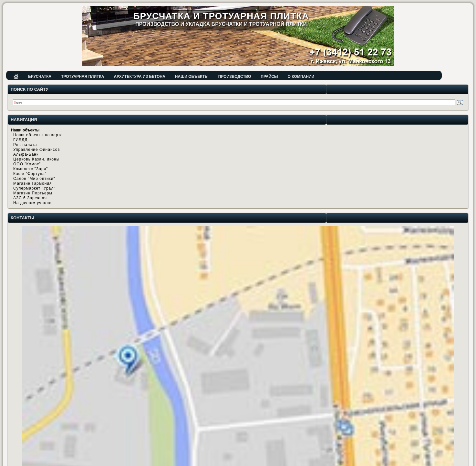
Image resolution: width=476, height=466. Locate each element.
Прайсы (269, 77)
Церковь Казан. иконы (36, 159)
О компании (301, 77)
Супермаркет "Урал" (34, 188)
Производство (235, 77)
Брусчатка (40, 77)
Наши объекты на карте (38, 135)
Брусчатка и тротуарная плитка (221, 16)
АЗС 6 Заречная (30, 198)
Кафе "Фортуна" (30, 174)
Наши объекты (192, 77)
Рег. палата (25, 145)
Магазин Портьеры (33, 193)
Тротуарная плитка (83, 77)
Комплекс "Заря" (31, 169)
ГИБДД (20, 140)
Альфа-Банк (26, 154)
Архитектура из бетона (139, 77)
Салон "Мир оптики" (34, 179)
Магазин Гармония (33, 183)
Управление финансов (37, 150)
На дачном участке (33, 203)
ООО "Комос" (27, 164)
